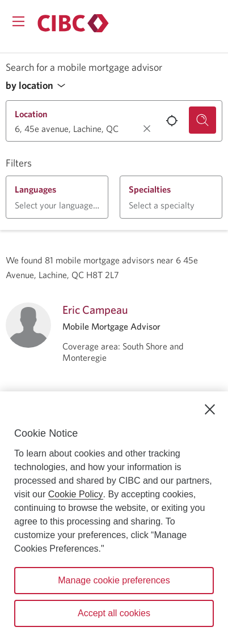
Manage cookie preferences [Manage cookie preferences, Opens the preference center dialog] (114, 580)
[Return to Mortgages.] (73, 23)
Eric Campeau (95, 310)
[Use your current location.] (172, 121)
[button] (39, 86)
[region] (114, 518)
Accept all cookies (114, 613)
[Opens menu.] (18, 21)
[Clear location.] (147, 129)
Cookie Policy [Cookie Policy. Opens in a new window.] (76, 494)
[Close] (210, 410)
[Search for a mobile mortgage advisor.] (202, 120)
